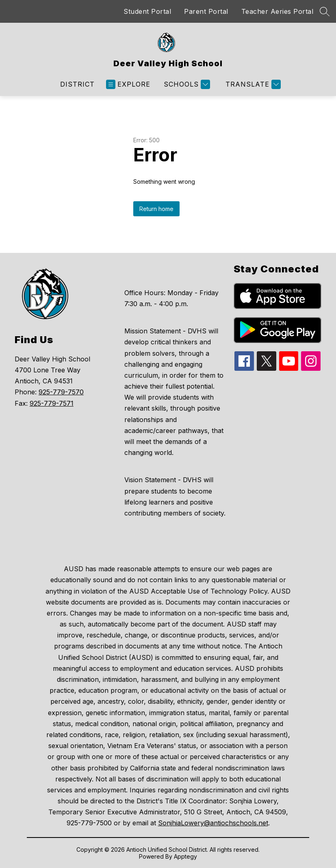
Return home (156, 209)
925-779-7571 (52, 403)
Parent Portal (206, 11)
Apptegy (185, 856)
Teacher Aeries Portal (277, 11)
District (77, 84)
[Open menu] (128, 84)
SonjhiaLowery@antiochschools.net (213, 823)
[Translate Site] (252, 84)
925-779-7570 (61, 392)
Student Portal (147, 11)
